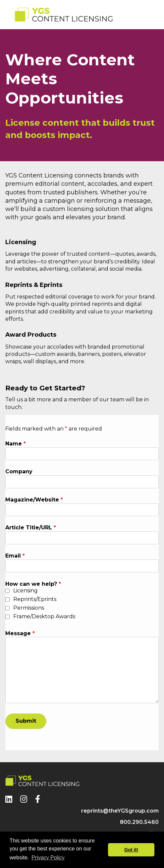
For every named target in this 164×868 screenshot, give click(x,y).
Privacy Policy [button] (48, 858)
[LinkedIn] (9, 799)
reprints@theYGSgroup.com (120, 811)
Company (19, 471)
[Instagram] (24, 799)
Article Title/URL (31, 528)
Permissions (29, 608)
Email (15, 556)
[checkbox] (7, 591)
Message (20, 633)
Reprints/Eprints (35, 599)
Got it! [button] (131, 850)
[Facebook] (38, 799)
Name (16, 444)
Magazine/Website (34, 500)
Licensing (26, 591)
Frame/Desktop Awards (44, 616)
